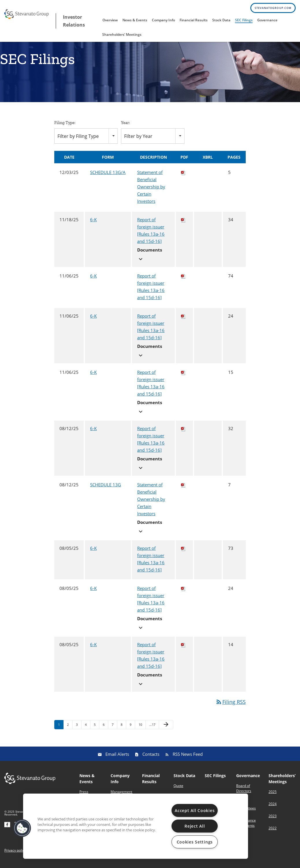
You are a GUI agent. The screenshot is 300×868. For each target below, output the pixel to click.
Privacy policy (15, 855)
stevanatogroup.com (273, 8)
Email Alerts (117, 758)
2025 (273, 796)
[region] (136, 826)
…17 (152, 729)
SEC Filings (244, 20)
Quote (178, 790)
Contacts (151, 758)
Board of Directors (244, 793)
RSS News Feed (188, 758)
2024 (273, 808)
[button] (22, 828)
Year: (125, 127)
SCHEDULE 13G (106, 489)
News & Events (135, 20)
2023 (273, 820)
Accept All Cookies (195, 810)
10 (140, 729)
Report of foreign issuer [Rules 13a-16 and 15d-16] (151, 235)
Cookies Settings (195, 842)
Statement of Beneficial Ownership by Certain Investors (151, 191)
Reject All (195, 826)
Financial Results (194, 20)
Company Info (163, 20)
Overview (110, 20)
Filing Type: (65, 127)
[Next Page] (166, 729)
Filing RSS (231, 706)
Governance (267, 20)
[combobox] (86, 140)
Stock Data (221, 20)
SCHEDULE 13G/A (108, 177)
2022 (273, 832)
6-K (93, 224)
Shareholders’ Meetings (122, 34)
